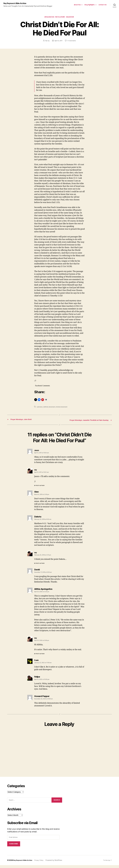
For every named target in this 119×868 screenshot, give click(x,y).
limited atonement (62, 407)
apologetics (49, 17)
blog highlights (90, 5)
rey (48, 41)
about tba (77, 5)
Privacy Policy (42, 863)
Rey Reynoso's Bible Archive (17, 3)
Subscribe (14, 847)
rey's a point (61, 17)
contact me (103, 5)
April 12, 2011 (58, 41)
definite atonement (49, 407)
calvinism (40, 407)
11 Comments (72, 41)
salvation (72, 17)
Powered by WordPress (57, 863)
